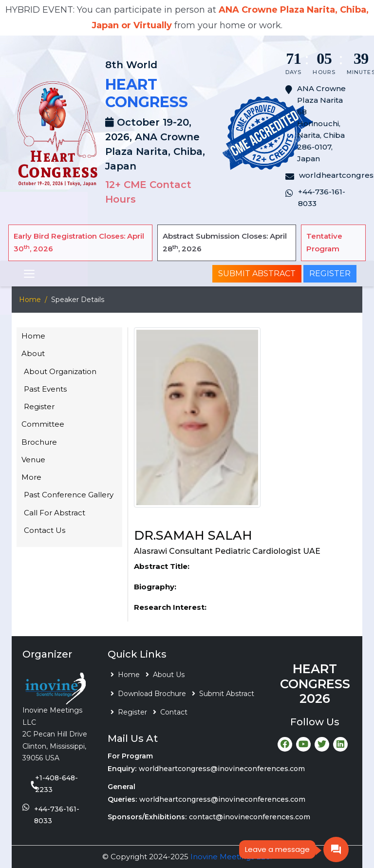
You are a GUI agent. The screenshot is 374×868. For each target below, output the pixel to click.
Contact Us (45, 530)
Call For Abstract (55, 513)
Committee (43, 424)
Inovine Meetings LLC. (231, 857)
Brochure (39, 442)
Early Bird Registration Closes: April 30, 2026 (79, 242)
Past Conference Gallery (69, 495)
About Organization (60, 371)
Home (30, 300)
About (33, 353)
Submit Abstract (257, 274)
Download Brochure (152, 694)
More (31, 477)
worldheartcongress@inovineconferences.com (222, 769)
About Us (169, 675)
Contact (174, 712)
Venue (33, 460)
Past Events (45, 389)
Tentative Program (324, 242)
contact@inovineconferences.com (250, 817)
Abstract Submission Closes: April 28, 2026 (225, 242)
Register (330, 274)
